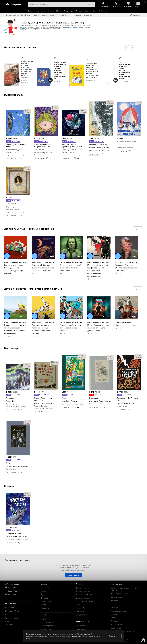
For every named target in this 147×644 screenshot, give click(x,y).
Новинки (9, 486)
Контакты (78, 15)
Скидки (52, 15)
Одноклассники (12, 618)
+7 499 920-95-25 (62, 15)
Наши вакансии (82, 629)
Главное (51, 11)
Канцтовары (69, 11)
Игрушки (79, 11)
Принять (112, 636)
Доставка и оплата (12, 15)
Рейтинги (36, 15)
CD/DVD (44, 605)
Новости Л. (80, 608)
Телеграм (9, 625)
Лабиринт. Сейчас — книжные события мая (29, 229)
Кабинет (114, 600)
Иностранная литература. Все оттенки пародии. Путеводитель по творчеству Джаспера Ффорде (16, 268)
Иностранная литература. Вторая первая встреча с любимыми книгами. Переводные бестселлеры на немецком (16, 328)
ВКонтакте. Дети (12, 611)
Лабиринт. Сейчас (83, 588)
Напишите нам (117, 624)
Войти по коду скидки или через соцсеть (124, 589)
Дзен (7, 621)
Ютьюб (8, 614)
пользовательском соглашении (59, 636)
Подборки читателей (84, 601)
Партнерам (80, 626)
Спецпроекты (81, 615)
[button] (128, 48)
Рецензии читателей (84, 595)
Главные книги (47, 622)
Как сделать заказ (118, 611)
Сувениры (45, 608)
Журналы (44, 595)
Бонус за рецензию (49, 626)
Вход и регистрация (119, 594)
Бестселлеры (12, 348)
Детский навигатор (84, 591)
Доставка (115, 618)
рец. (27, 110)
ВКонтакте (10, 608)
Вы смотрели (116, 597)
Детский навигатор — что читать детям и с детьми (33, 289)
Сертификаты (26, 15)
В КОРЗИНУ (12, 158)
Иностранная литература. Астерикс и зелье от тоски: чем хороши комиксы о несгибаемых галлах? (43, 328)
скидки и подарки (72, 27)
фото (27, 112)
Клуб (94, 11)
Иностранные (40, 11)
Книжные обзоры (83, 598)
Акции (43, 619)
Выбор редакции (14, 95)
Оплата (114, 614)
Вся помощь (116, 628)
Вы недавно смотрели (17, 560)
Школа (59, 11)
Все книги (45, 588)
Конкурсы (80, 611)
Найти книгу (74, 575)
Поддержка (88, 15)
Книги (31, 11)
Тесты (78, 605)
